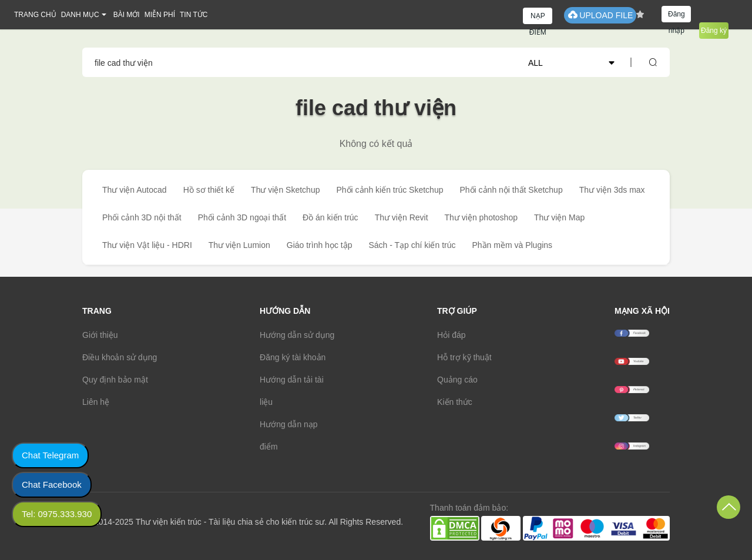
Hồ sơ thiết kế (209, 190)
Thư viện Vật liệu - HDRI (147, 245)
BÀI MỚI (127, 15)
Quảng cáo (457, 380)
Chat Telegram (50, 455)
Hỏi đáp (451, 335)
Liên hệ (96, 402)
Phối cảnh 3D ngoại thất (242, 217)
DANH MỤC (80, 15)
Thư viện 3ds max (612, 190)
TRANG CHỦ (35, 15)
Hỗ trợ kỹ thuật (464, 357)
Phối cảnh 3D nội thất (142, 217)
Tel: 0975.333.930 (57, 514)
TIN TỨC (194, 15)
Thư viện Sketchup (285, 190)
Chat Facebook (52, 484)
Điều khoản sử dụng (120, 357)
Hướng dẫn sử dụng (297, 335)
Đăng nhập (677, 16)
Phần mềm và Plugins (512, 245)
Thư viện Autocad (135, 190)
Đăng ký (714, 31)
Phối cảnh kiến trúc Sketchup (390, 190)
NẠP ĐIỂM (538, 18)
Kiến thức (455, 402)
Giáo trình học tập (320, 245)
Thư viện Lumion (239, 245)
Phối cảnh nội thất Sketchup (511, 190)
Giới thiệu (100, 335)
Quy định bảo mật (115, 380)
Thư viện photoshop (481, 217)
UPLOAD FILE (600, 15)
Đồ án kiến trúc (330, 217)
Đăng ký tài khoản (293, 357)
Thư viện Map (559, 217)
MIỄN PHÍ (160, 15)
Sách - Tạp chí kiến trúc (412, 245)
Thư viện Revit (402, 217)
